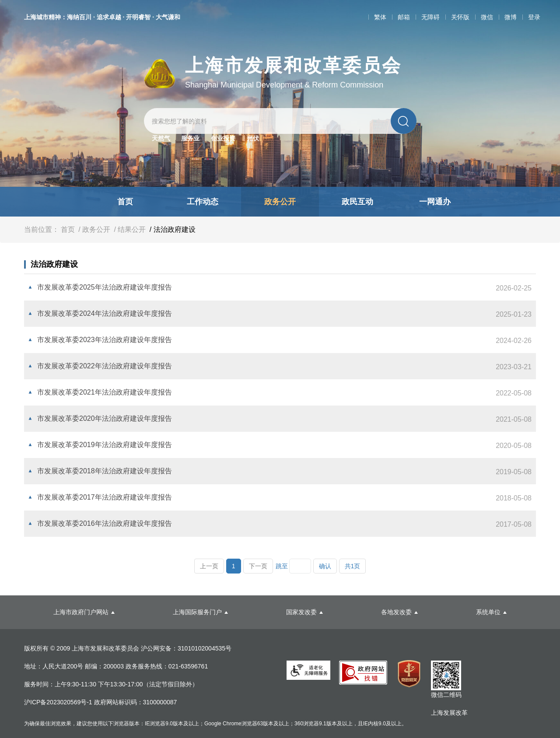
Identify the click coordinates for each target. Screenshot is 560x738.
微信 (487, 17)
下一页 (258, 566)
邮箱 (404, 17)
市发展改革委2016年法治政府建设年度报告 (105, 523)
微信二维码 (446, 695)
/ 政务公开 (93, 229)
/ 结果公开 (129, 229)
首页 (125, 202)
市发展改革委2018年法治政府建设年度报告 (105, 471)
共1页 (353, 566)
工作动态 (203, 202)
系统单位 (488, 612)
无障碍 (430, 17)
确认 (325, 566)
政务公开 (280, 202)
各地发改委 (396, 612)
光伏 (253, 138)
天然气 (161, 138)
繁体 (380, 17)
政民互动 (357, 202)
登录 (534, 17)
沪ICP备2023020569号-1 (59, 702)
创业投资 (223, 138)
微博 (511, 17)
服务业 (190, 138)
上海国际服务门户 (197, 612)
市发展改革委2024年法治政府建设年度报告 (105, 313)
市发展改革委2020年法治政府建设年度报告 (105, 418)
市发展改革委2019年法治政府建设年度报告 (105, 445)
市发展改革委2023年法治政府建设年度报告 (105, 340)
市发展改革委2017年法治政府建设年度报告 (105, 497)
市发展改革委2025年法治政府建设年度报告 (105, 287)
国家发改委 (301, 612)
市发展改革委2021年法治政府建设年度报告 (105, 392)
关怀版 (460, 17)
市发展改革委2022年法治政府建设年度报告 (105, 366)
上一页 (209, 566)
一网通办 (435, 202)
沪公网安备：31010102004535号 (186, 648)
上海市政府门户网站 (81, 612)
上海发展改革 (449, 713)
